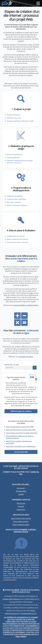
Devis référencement (21, 522)
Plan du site (21, 503)
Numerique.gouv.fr (12, 613)
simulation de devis (26, 357)
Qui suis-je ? (21, 488)
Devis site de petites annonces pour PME (21, 430)
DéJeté (17, 590)
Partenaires (21, 510)
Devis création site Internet (21, 518)
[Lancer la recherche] (35, 368)
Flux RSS (21, 506)
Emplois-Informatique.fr (11, 599)
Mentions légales (21, 532)
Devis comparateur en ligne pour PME (20, 427)
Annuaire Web (21, 491)
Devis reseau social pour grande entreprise (22, 433)
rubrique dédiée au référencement (26, 305)
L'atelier (21, 494)
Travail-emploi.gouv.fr (29, 613)
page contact (21, 637)
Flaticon (32, 530)
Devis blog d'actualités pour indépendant (21, 446)
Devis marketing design (21, 525)
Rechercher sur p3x (12, 365)
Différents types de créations (21, 411)
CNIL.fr (33, 611)
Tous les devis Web (21, 452)
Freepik (24, 530)
